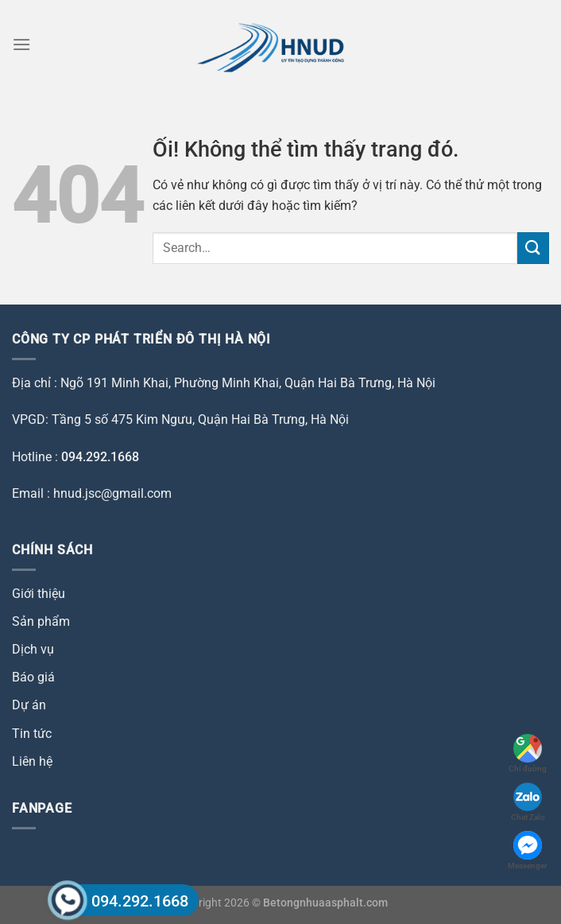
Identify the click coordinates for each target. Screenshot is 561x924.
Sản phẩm (41, 621)
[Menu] (21, 44)
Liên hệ (32, 761)
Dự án (29, 705)
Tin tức (32, 734)
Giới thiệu (39, 594)
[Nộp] (533, 248)
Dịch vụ (33, 649)
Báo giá (33, 677)
